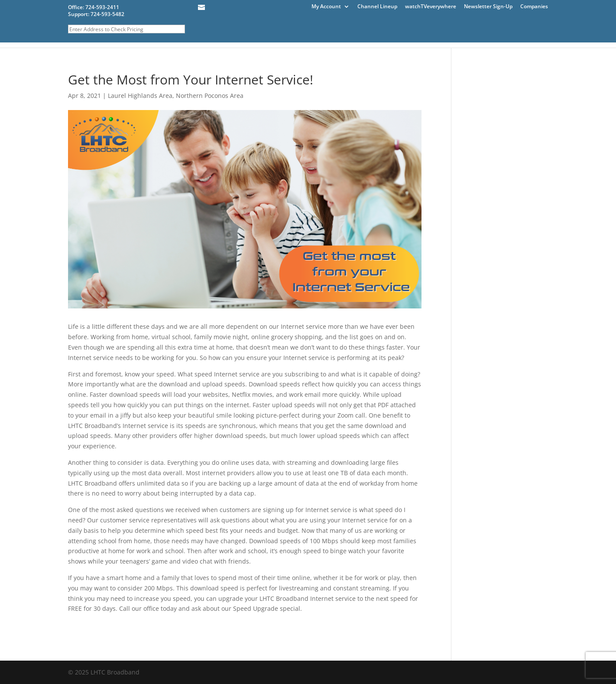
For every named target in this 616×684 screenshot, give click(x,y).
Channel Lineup (377, 7)
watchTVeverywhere (431, 7)
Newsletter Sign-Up (488, 7)
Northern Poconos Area (210, 96)
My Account (326, 7)
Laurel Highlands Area (140, 96)
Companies (534, 7)
